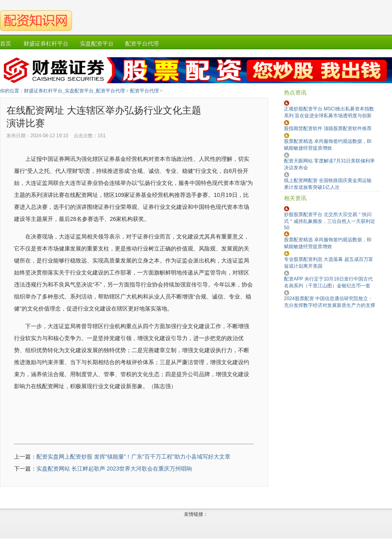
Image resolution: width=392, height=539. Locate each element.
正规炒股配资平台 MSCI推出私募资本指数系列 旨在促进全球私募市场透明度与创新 (329, 112)
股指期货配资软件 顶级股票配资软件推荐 (328, 128)
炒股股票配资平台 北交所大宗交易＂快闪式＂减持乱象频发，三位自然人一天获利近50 (330, 221)
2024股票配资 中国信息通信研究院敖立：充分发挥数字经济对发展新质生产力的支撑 (330, 302)
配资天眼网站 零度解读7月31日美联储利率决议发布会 (329, 164)
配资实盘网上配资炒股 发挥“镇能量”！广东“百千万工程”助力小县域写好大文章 (133, 457)
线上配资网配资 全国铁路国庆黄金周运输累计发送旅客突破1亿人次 (328, 184)
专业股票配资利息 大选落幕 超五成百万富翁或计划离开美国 (329, 263)
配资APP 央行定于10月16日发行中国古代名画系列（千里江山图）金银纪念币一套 (328, 282)
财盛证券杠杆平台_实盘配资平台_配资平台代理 (74, 91)
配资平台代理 (144, 91)
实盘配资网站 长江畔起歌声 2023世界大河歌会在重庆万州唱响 (114, 469)
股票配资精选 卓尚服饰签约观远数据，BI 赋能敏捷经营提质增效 (328, 145)
